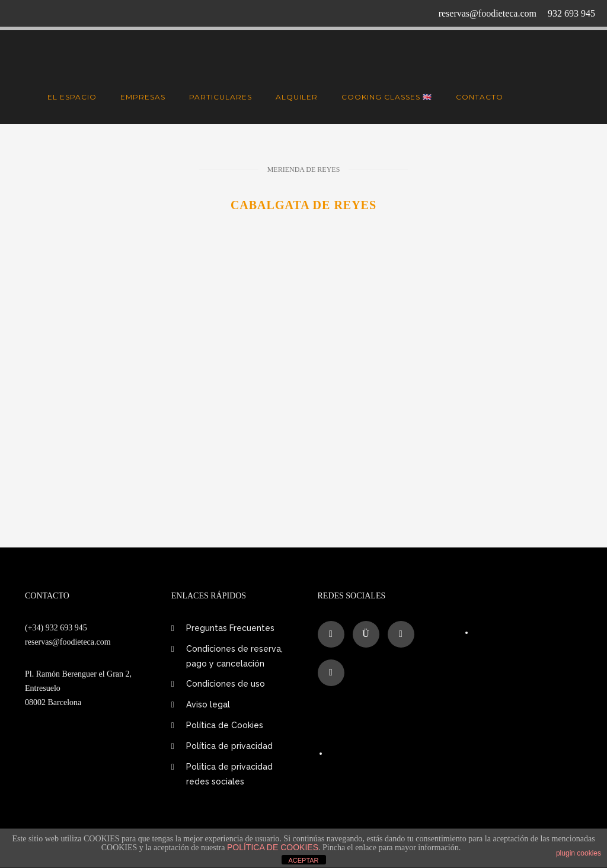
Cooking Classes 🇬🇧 (387, 97)
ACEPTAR (303, 860)
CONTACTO (480, 97)
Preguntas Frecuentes (230, 628)
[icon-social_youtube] (331, 673)
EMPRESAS (143, 97)
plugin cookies (579, 853)
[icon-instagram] (369, 634)
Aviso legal (208, 704)
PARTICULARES (221, 97)
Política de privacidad (229, 746)
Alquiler (297, 97)
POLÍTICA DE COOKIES (273, 847)
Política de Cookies (225, 725)
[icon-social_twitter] (404, 634)
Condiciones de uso (226, 684)
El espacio (72, 97)
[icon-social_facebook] (334, 634)
